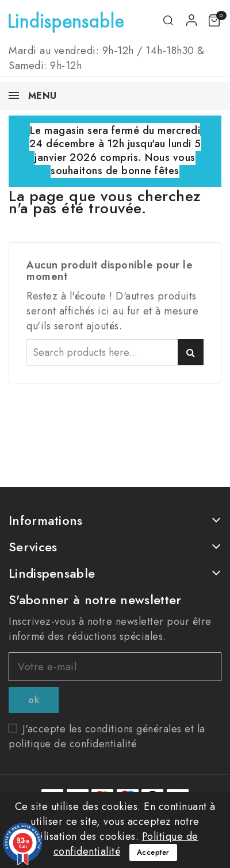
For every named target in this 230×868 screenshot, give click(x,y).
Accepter (153, 852)
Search (191, 352)
